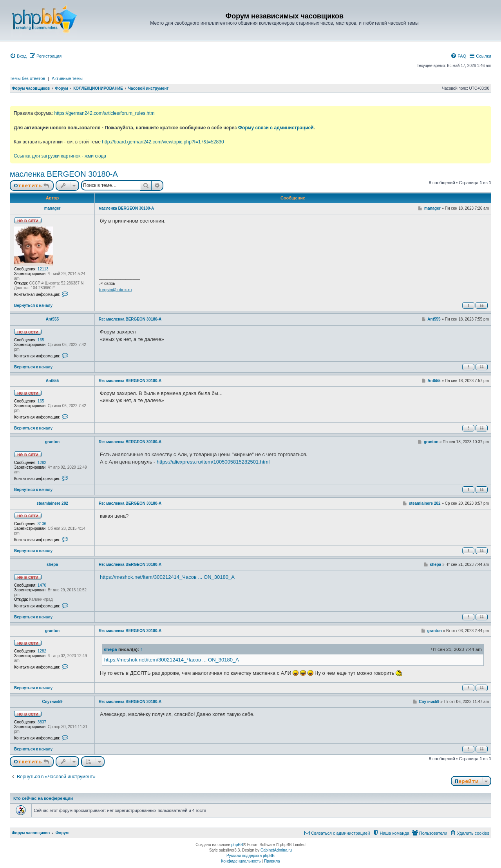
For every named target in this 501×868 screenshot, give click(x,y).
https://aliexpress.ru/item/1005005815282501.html (213, 462)
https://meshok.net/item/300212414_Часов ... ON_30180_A (167, 577)
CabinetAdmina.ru (276, 850)
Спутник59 (52, 702)
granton (52, 442)
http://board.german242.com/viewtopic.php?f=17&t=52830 (163, 142)
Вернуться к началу (33, 305)
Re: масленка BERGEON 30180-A (130, 319)
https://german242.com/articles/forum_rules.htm (104, 113)
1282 (42, 463)
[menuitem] (18, 56)
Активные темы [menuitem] (67, 78)
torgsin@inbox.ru (115, 290)
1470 (42, 585)
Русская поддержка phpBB (250, 856)
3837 (42, 722)
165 (41, 340)
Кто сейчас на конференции (43, 798)
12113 (43, 269)
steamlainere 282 (52, 503)
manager (52, 208)
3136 (42, 524)
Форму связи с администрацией (276, 128)
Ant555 (52, 319)
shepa (52, 564)
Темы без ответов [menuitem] (27, 78)
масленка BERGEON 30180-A (64, 174)
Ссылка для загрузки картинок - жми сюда (60, 156)
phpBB (237, 845)
